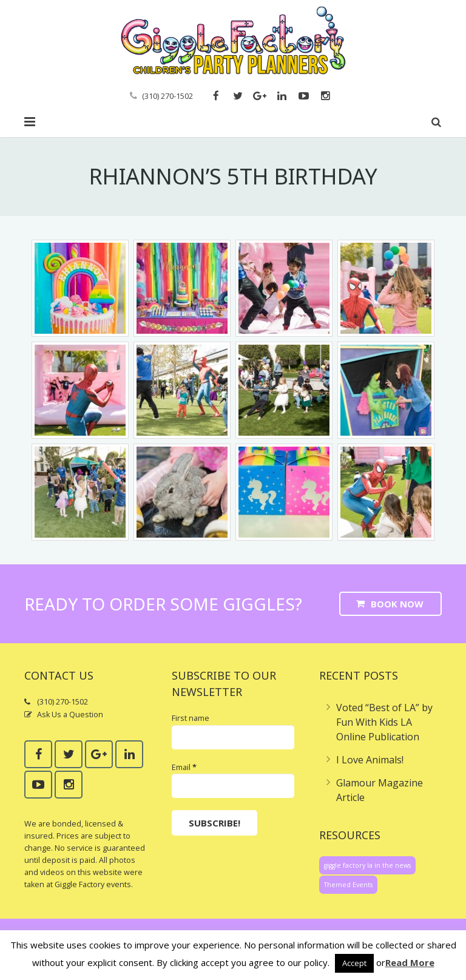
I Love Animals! (370, 760)
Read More (410, 962)
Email (184, 767)
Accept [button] (354, 963)
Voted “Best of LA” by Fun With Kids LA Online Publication (384, 722)
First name (191, 718)
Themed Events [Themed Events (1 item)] (348, 885)
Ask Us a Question (70, 715)
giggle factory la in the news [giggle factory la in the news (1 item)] (367, 865)
